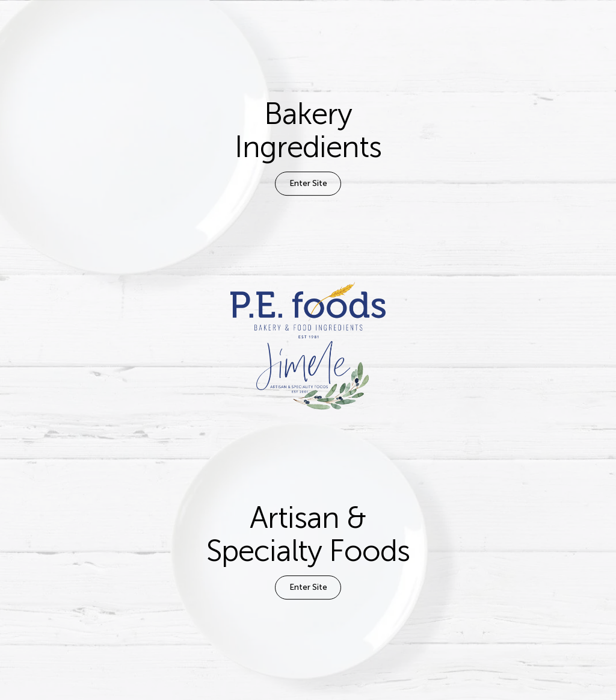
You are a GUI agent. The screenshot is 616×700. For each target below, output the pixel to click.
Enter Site (308, 183)
